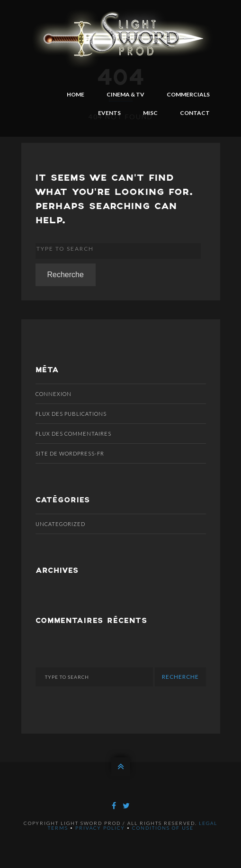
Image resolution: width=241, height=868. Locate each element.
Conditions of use (163, 828)
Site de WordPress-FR (70, 453)
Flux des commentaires (73, 434)
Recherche (66, 275)
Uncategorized (60, 524)
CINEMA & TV (125, 94)
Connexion (54, 394)
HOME (76, 94)
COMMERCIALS (188, 94)
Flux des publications (71, 414)
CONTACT (195, 113)
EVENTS (109, 113)
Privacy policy (100, 828)
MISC (150, 113)
